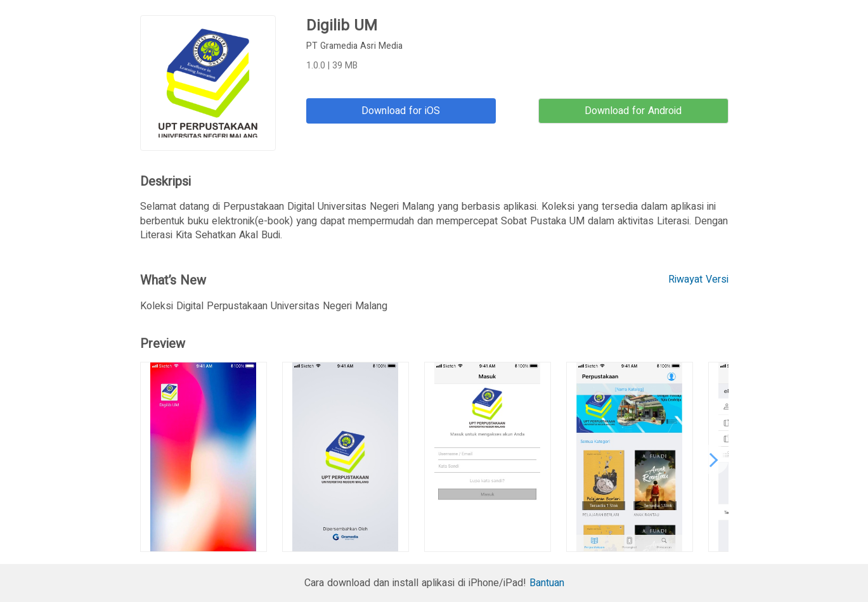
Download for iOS (401, 111)
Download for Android (633, 111)
